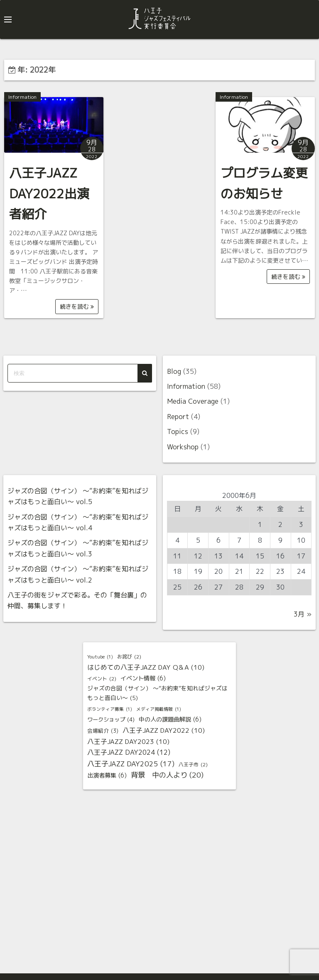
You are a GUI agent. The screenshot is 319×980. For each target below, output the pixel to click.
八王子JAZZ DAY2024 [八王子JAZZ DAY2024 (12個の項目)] (129, 752)
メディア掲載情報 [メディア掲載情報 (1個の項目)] (159, 709)
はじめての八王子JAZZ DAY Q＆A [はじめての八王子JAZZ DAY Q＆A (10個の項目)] (146, 668)
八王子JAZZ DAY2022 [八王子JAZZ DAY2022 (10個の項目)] (164, 731)
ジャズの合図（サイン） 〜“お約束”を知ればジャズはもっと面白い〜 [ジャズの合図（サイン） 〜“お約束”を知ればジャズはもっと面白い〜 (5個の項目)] (157, 694)
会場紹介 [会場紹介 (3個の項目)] (103, 731)
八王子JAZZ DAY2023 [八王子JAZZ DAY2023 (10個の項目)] (128, 742)
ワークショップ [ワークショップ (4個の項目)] (111, 720)
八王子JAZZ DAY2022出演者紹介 (49, 194)
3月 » (303, 614)
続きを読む (77, 306)
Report (178, 417)
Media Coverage (193, 401)
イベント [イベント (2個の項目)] (102, 679)
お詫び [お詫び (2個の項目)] (129, 657)
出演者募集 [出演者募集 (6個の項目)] (107, 776)
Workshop (183, 447)
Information (22, 97)
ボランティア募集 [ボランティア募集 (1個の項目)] (110, 709)
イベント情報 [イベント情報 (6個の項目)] (143, 679)
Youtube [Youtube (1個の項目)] (100, 657)
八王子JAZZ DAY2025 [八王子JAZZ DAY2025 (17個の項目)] (131, 764)
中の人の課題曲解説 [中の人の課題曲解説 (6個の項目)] (170, 720)
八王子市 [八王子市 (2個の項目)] (193, 765)
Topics (178, 431)
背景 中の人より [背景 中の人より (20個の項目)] (167, 775)
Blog (174, 371)
